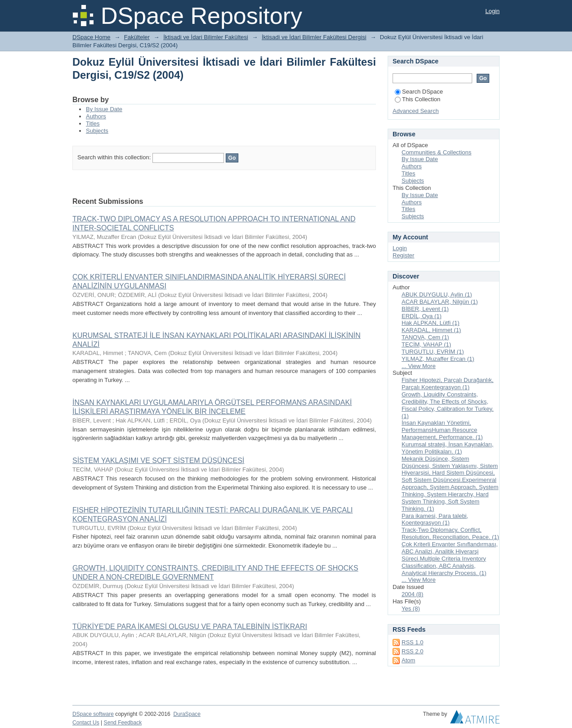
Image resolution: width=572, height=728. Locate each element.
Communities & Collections (436, 152)
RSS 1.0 (412, 642)
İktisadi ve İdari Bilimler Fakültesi (206, 37)
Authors (96, 116)
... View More (419, 366)
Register (403, 255)
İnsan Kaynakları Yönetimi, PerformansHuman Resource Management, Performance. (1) (442, 430)
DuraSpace (187, 714)
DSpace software (93, 714)
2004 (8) (412, 594)
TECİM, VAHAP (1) (426, 344)
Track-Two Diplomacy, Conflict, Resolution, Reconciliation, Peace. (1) (450, 533)
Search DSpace (419, 92)
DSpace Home (92, 37)
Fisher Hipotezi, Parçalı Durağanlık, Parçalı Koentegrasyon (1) (447, 384)
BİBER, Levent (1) (425, 309)
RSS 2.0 (412, 651)
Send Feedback (123, 723)
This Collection (418, 99)
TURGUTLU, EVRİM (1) (433, 352)
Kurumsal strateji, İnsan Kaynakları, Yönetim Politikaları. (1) (447, 448)
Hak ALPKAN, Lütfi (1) (431, 323)
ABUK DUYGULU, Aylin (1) (437, 294)
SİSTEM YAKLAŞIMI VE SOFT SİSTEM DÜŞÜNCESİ (158, 461)
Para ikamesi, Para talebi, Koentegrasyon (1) (435, 519)
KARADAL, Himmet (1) (431, 330)
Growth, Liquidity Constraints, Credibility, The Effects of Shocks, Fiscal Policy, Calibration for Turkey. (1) (448, 405)
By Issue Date (104, 109)
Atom (408, 660)
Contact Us (86, 723)
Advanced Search (416, 111)
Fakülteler (137, 37)
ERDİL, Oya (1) (422, 316)
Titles (93, 124)
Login (492, 11)
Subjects (97, 131)
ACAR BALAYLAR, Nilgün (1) (440, 302)
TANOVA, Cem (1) (425, 337)
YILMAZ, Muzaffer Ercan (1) (438, 359)
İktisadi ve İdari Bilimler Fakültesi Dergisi (314, 37)
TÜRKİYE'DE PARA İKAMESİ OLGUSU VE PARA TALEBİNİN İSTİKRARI (190, 627)
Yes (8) (411, 609)
